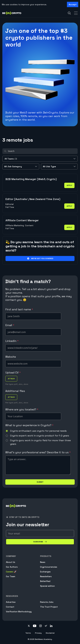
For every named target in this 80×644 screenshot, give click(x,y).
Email (10, 325)
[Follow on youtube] (35, 626)
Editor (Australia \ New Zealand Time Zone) (33, 199)
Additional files (15, 391)
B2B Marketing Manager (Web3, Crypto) (31, 179)
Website (11, 357)
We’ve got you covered (40, 258)
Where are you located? (22, 409)
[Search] (69, 13)
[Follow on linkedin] (51, 626)
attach (11, 379)
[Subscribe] (40, 542)
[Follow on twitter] (29, 626)
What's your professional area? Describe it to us (38, 452)
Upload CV (13, 372)
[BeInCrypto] (16, 509)
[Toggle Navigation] (76, 13)
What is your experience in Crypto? (29, 425)
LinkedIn (12, 341)
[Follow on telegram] (46, 626)
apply (69, 185)
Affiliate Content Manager (22, 220)
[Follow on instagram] (41, 626)
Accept (73, 4)
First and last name (19, 309)
